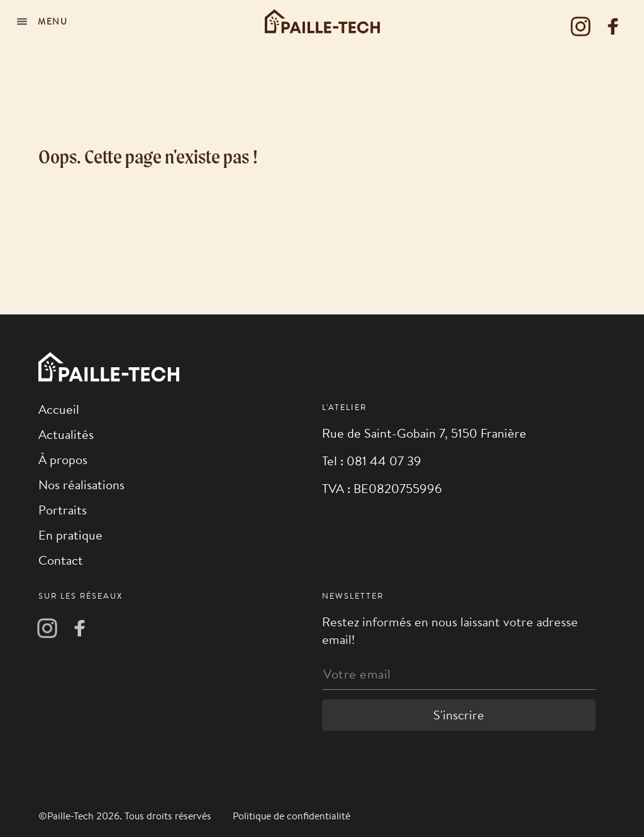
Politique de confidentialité (291, 816)
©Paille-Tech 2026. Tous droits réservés (126, 816)
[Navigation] (44, 21)
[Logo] (322, 21)
